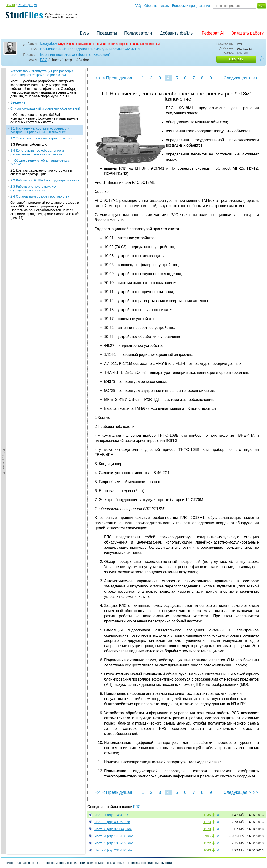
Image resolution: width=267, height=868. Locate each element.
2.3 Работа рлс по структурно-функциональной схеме (33, 188)
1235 (207, 815)
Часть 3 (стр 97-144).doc (113, 829)
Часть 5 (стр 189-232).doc (114, 843)
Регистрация (27, 5)
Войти (10, 5)
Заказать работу (248, 33)
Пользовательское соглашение (102, 863)
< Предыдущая (117, 78)
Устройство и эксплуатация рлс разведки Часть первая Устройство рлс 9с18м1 (42, 73)
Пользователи (138, 33)
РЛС (44, 60)
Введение (18, 102)
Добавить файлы (177, 33)
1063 (207, 850)
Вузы (85, 33)
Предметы (107, 33)
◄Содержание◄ (4, 151)
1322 (207, 843)
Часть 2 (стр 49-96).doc (112, 822)
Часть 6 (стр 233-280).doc (114, 850)
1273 (207, 822)
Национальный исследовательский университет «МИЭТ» (90, 49)
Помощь (9, 863)
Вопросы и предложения (191, 6)
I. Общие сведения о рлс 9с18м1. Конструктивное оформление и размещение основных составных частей (44, 118)
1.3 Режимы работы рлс (29, 144)
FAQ (138, 6)
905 (208, 836)
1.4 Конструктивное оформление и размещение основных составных (37, 152)
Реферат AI (213, 33)
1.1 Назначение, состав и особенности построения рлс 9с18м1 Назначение (40, 130)
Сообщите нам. (150, 44)
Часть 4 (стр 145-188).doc (114, 836)
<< (98, 78)
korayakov (49, 44)
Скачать (236, 59)
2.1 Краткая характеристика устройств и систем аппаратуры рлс (41, 172)
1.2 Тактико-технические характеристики (42, 138)
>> (256, 78)
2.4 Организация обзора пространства (40, 196)
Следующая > (237, 78)
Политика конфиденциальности (149, 863)
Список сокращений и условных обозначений (45, 108)
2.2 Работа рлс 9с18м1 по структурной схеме (45, 180)
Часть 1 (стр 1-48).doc (111, 815)
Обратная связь (157, 6)
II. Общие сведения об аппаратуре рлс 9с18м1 (40, 162)
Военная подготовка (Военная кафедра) (75, 54)
